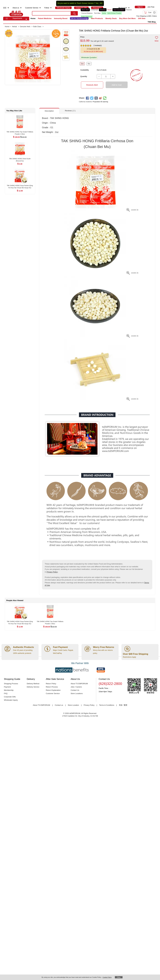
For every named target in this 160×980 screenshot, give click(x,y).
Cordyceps (94, 10)
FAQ (6, 694)
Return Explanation (53, 690)
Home (33, 18)
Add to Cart (117, 85)
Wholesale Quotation (89, 58)
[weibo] (101, 98)
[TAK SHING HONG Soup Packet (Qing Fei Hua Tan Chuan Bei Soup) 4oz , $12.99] (20, 186)
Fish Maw (97, 13)
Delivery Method (33, 684)
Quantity (84, 76)
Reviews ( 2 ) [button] (70, 111)
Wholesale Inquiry (11, 700)
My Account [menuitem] (123, 8)
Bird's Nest (85, 10)
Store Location (73, 705)
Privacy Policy (52, 572)
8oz (89, 64)
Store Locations (77, 694)
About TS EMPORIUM (79, 684)
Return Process (52, 687)
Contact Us (75, 690)
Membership (9, 690)
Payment (7, 687)
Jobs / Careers (76, 687)
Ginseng (103, 10)
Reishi (110, 10)
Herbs (104, 13)
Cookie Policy (107, 977)
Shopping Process (11, 684)
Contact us (59, 705)
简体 (121, 705)
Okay (119, 977)
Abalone (129, 10)
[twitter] (92, 98)
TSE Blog (152, 22)
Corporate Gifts (10, 697)
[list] (106, 13)
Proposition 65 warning (100, 102)
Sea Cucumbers (119, 10)
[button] (26, 19)
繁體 (125, 705)
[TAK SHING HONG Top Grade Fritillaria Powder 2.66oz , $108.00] (20, 132)
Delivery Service (33, 687)
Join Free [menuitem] (151, 7)
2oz (82, 64)
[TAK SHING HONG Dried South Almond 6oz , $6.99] (20, 159)
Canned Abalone (87, 13)
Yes (97, 3)
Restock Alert (92, 85)
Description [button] (49, 111)
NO (101, 3)
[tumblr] (96, 98)
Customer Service (53, 694)
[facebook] (87, 98)
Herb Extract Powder (114, 13)
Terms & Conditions (107, 705)
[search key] (51, 13)
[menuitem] (8, 8)
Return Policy (51, 684)
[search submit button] (74, 13)
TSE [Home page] (16, 13)
